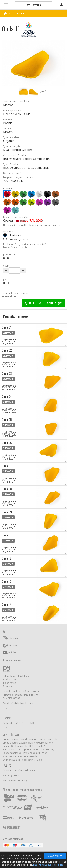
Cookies (7, 765)
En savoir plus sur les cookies (48, 865)
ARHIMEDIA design (18, 780)
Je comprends (55, 856)
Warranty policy (11, 775)
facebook (12, 645)
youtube (12, 652)
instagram (12, 638)
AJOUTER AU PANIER (43, 303)
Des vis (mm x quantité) (15, 247)
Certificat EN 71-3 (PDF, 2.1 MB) (18, 723)
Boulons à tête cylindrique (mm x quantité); (25, 244)
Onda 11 (21, 13)
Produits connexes (16, 316)
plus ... (6, 708)
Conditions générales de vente (19, 770)
